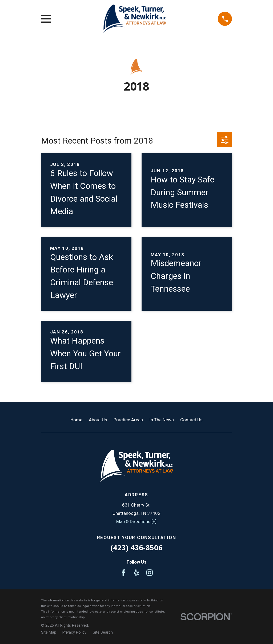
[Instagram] (150, 573)
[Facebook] (123, 573)
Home (76, 420)
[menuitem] (49, 633)
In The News (162, 420)
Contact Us (191, 420)
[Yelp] (136, 573)
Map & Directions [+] (136, 521)
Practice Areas (128, 420)
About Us (98, 420)
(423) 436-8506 (136, 547)
